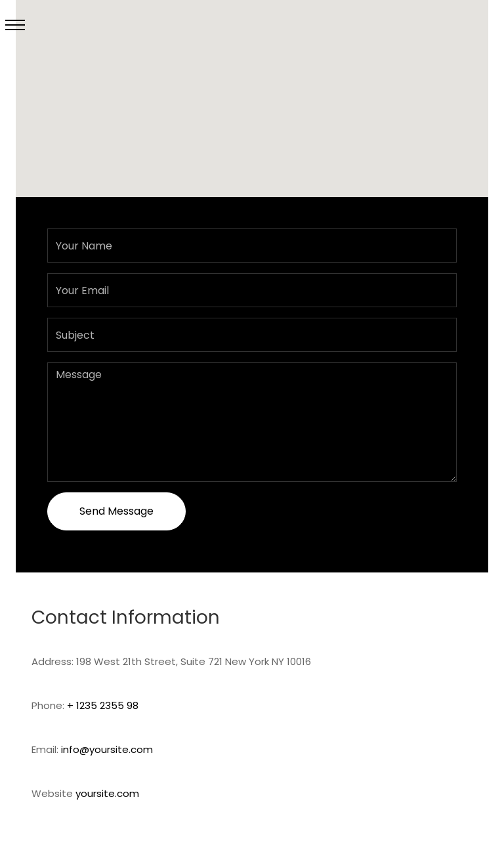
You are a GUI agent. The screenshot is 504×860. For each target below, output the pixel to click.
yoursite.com (107, 793)
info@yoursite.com (107, 749)
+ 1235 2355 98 (103, 705)
